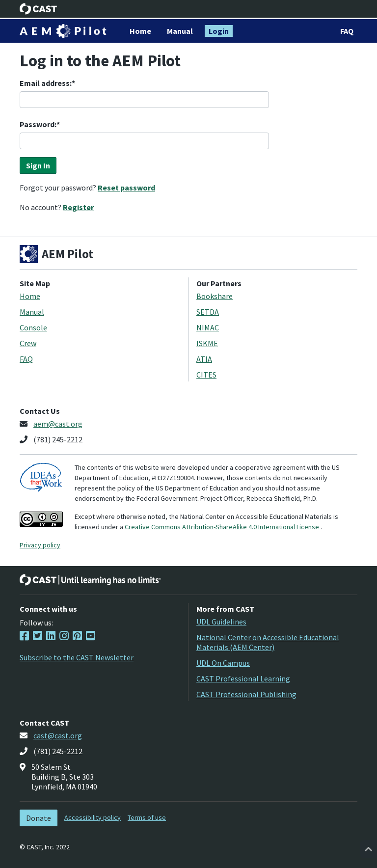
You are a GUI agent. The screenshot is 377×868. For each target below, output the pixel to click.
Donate (39, 818)
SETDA (208, 312)
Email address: (46, 83)
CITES (206, 375)
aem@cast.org (58, 424)
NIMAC (208, 327)
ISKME (207, 343)
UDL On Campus (223, 663)
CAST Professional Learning (243, 678)
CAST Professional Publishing (246, 694)
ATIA (204, 359)
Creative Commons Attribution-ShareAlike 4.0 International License (223, 527)
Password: (38, 124)
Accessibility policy (93, 817)
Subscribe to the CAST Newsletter (77, 657)
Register (78, 207)
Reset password (126, 188)
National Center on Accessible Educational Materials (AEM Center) (268, 642)
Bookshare (215, 296)
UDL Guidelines (221, 622)
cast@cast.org (58, 735)
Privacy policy (40, 545)
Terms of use (147, 817)
